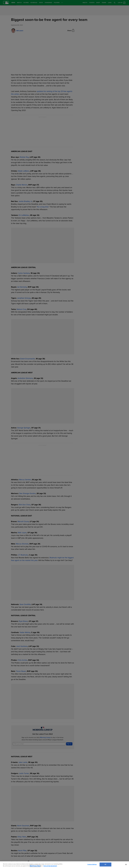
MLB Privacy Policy (35, 866)
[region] (64, 865)
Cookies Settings (92, 864)
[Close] (126, 864)
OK (105, 864)
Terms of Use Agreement (50, 866)
